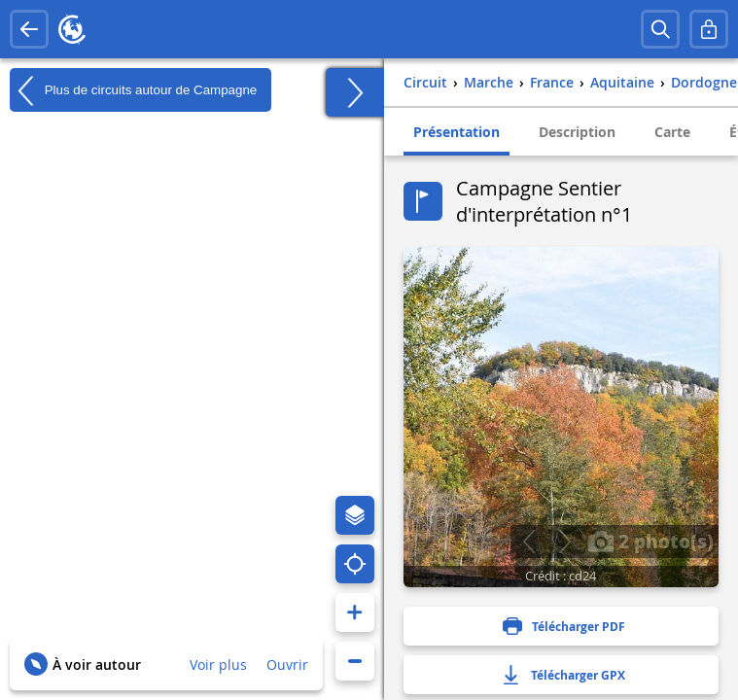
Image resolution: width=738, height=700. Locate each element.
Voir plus (218, 665)
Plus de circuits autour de (133, 90)
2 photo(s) (650, 541)
